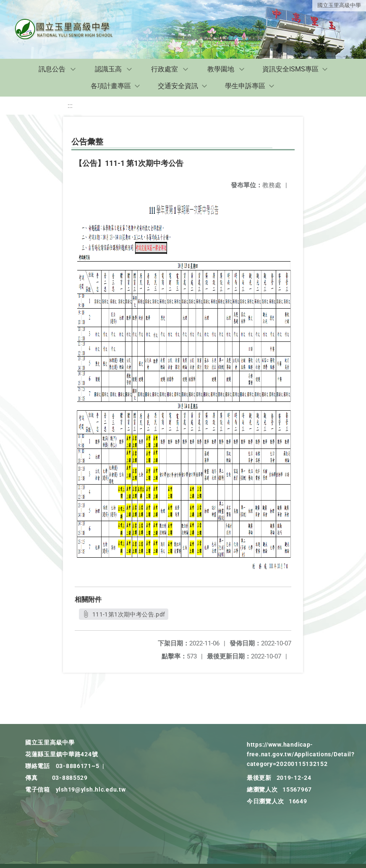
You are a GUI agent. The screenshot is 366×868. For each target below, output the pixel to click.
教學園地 (221, 69)
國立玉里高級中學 (339, 5)
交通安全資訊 (178, 86)
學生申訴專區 (245, 86)
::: (70, 106)
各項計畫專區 (111, 86)
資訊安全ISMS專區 (290, 69)
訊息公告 (52, 69)
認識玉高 (108, 69)
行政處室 (165, 69)
